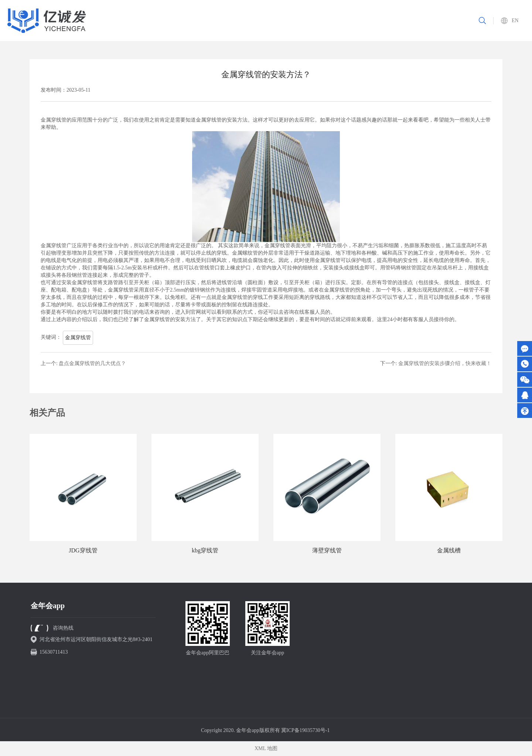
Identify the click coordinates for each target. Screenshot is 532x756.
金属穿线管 (78, 338)
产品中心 (302, 21)
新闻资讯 (399, 21)
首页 (243, 21)
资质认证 (367, 21)
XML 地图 (266, 748)
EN (515, 21)
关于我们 (270, 21)
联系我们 (432, 21)
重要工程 (335, 21)
